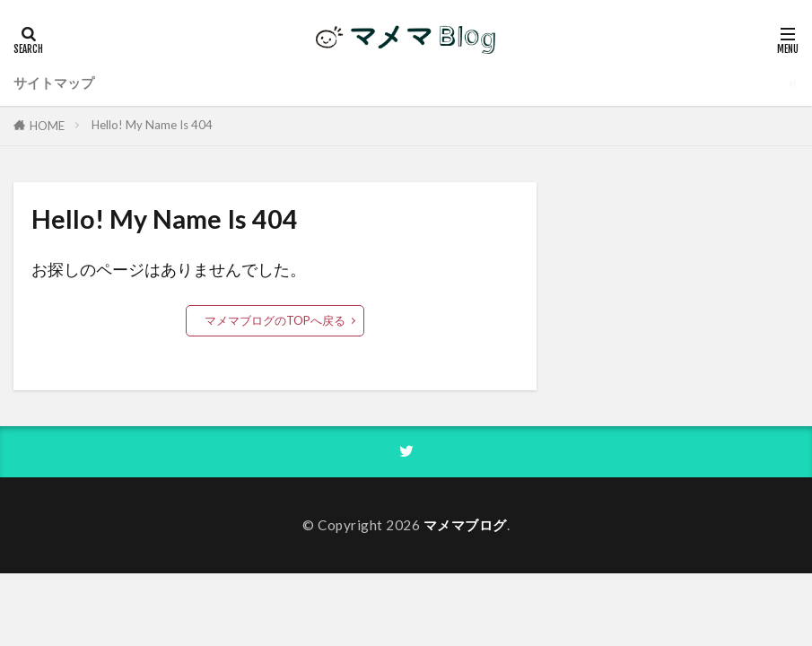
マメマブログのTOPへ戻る (275, 320)
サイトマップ (54, 83)
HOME (47, 126)
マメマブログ (465, 525)
